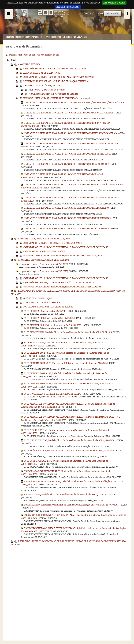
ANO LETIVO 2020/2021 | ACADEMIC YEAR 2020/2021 (44, 260)
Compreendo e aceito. (114, 3)
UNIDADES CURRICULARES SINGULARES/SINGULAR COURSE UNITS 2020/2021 (62, 287)
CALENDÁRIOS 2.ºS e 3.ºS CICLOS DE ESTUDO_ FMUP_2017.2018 (55, 69)
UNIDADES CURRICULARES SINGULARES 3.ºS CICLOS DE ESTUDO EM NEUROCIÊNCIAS (68, 218)
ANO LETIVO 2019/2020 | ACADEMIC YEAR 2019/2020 (44, 239)
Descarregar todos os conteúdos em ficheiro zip (34, 55)
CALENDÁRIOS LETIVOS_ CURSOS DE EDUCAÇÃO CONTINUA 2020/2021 (59, 282)
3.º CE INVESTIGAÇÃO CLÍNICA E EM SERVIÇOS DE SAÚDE (53, 394)
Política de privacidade (68, 7)
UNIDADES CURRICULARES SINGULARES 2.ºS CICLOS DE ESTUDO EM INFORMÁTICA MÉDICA (70, 133)
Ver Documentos (54, 37)
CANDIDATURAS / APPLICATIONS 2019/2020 (45, 251)
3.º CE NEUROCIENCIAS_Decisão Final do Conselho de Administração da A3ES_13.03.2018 (69, 440)
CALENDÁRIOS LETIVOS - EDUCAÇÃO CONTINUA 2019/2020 (53, 243)
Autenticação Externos (94, 13)
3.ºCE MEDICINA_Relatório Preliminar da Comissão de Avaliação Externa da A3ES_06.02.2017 (72, 505)
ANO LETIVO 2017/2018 (29, 64)
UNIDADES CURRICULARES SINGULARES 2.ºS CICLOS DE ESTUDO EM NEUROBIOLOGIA (67, 154)
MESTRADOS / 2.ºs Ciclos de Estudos (47, 90)
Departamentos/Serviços (35, 37)
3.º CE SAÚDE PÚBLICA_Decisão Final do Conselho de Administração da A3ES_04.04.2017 (69, 451)
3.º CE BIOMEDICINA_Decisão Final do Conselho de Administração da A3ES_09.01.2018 (68, 332)
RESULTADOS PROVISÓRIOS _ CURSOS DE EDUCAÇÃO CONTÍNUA (56, 81)
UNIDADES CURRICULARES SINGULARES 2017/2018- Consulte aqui (57, 98)
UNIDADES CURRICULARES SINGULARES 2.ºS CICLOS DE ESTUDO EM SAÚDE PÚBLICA (67, 164)
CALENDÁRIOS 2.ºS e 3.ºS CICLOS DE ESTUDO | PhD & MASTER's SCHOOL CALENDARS (66, 247)
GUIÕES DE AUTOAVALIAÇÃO (38, 298)
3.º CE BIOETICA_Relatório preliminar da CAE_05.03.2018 (53, 325)
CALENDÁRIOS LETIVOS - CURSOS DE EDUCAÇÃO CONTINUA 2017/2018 (59, 77)
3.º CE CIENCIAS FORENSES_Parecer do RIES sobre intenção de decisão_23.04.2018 (66, 363)
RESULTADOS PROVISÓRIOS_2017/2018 (42, 85)
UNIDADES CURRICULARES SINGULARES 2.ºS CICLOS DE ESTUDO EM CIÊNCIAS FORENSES (69, 113)
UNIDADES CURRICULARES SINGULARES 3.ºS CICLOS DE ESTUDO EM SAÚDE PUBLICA (67, 228)
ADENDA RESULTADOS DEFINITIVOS (42, 73)
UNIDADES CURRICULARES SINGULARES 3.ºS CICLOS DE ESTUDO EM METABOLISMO (67, 208)
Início (20, 37)
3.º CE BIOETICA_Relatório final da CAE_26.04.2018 (49, 318)
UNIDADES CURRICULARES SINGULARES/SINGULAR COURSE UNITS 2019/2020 (63, 255)
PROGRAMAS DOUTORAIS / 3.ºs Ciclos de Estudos (53, 94)
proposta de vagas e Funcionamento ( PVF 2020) (43, 264)
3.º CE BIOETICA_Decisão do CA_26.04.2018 (45, 311)
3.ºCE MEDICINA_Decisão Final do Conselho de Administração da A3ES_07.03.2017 (66, 494)
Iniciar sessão (113, 13)
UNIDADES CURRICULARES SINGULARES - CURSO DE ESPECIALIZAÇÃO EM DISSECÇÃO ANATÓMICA (74, 102)
